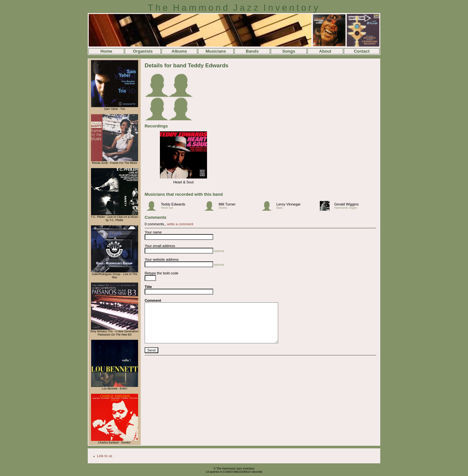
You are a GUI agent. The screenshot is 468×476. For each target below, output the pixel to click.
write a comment (180, 224)
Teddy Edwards (173, 204)
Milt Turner (227, 204)
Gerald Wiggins (346, 204)
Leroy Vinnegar (288, 204)
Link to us (104, 456)
